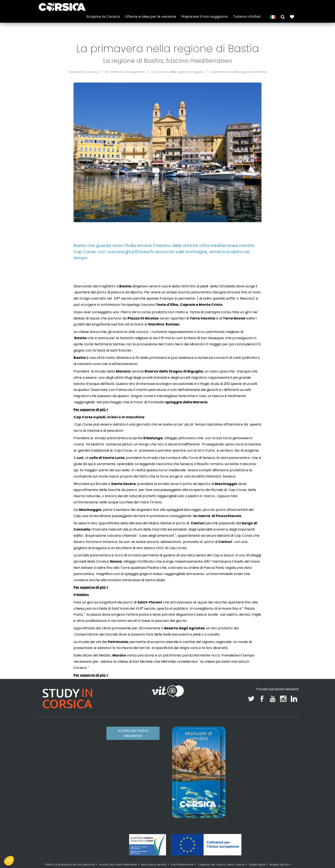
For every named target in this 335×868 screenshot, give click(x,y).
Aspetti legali (257, 864)
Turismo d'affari (247, 16)
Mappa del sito (279, 864)
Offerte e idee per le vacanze (151, 16)
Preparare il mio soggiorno (205, 16)
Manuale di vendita (154, 864)
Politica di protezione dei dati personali (70, 864)
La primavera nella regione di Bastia (238, 72)
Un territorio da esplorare (125, 72)
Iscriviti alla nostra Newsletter (133, 733)
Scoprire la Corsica (103, 16)
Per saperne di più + (91, 410)
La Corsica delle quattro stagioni (177, 72)
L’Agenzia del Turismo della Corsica (221, 864)
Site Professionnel (182, 864)
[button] (283, 16)
